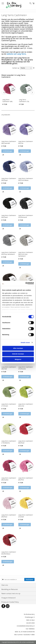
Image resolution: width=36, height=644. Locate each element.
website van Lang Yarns (16, 54)
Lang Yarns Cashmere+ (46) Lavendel (9, 142)
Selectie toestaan (18, 354)
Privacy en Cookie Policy (10, 602)
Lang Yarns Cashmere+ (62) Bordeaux (9, 553)
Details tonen (25, 343)
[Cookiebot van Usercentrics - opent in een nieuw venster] (26, 283)
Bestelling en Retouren (10, 589)
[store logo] (14, 5)
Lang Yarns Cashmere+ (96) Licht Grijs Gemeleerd (26, 254)
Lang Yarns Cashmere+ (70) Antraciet (26, 216)
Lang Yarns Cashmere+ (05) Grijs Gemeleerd (9, 253)
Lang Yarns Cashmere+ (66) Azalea (7, 101)
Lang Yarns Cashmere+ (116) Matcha (9, 442)
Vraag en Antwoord (8, 598)
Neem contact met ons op (11, 594)
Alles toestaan (18, 348)
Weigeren (18, 359)
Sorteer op (16, 68)
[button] (3, 154)
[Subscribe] (29, 579)
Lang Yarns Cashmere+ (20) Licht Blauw (26, 179)
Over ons (5, 585)
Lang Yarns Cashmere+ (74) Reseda (24, 101)
